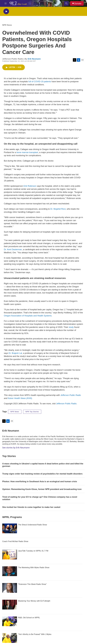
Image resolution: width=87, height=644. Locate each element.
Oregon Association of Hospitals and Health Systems (28, 316)
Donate (78, 3)
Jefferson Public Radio (66, 404)
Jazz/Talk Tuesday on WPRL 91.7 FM (33, 551)
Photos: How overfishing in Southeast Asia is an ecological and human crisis (40, 481)
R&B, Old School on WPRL (29, 618)
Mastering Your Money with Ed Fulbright (34, 601)
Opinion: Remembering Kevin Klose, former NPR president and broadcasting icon (42, 489)
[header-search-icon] (66, 3)
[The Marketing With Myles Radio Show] (10, 571)
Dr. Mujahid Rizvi (58, 209)
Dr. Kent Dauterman (13, 249)
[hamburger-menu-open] (6, 3)
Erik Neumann (34, 59)
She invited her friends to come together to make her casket (31, 507)
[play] (6, 11)
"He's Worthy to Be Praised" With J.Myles (35, 634)
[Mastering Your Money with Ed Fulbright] (10, 605)
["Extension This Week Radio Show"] (10, 588)
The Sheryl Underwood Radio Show (33, 525)
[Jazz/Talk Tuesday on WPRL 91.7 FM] (10, 555)
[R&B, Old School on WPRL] (10, 621)
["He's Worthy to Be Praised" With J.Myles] (10, 638)
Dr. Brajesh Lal (15, 353)
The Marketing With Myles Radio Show (34, 568)
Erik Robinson (30, 186)
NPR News (7, 25)
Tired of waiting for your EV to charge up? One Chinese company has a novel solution (40, 498)
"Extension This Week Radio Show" (32, 584)
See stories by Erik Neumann (16, 448)
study (71, 327)
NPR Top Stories (32, 412)
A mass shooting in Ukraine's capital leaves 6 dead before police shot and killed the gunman (43, 465)
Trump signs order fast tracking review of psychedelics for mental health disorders (42, 474)
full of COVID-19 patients (40, 82)
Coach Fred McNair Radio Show (15, 541)
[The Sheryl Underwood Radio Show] (10, 528)
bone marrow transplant (27, 152)
